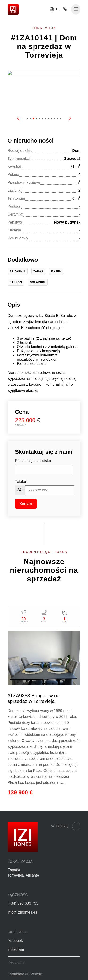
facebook (15, 941)
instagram (16, 949)
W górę (66, 826)
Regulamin (16, 962)
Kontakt (26, 504)
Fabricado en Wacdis (25, 974)
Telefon (21, 482)
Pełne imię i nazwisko (33, 461)
